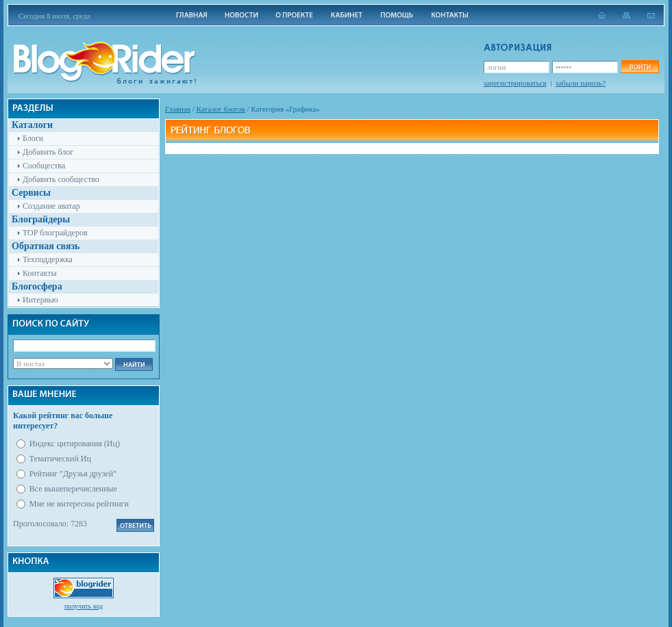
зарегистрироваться (515, 83)
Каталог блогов (221, 109)
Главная (178, 109)
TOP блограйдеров (55, 233)
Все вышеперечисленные (73, 489)
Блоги (33, 138)
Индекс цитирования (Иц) (75, 444)
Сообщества (44, 166)
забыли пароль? (581, 83)
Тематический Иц (60, 459)
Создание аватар (51, 206)
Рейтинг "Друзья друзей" (73, 474)
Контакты (40, 273)
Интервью (40, 300)
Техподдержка (48, 259)
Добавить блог (48, 152)
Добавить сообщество (61, 179)
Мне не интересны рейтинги (79, 504)
